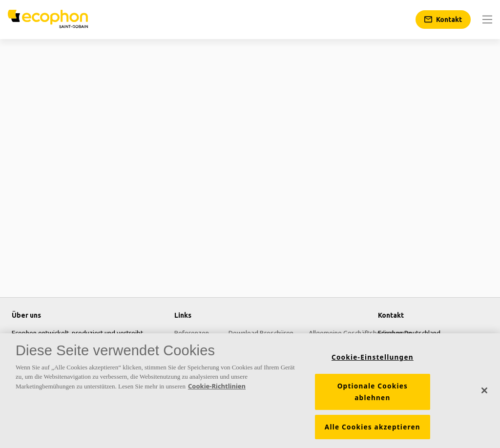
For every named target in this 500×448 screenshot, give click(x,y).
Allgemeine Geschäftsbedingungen (360, 333)
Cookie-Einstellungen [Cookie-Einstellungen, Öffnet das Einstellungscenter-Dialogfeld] (373, 360)
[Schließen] (484, 393)
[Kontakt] (443, 20)
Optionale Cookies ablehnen (373, 395)
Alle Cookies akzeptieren (373, 430)
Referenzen (192, 333)
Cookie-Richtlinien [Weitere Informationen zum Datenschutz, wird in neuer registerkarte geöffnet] (217, 389)
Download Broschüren (261, 333)
